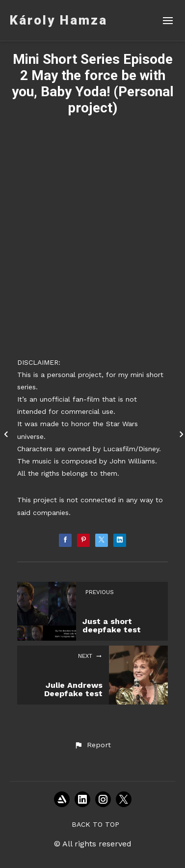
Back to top (95, 824)
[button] (92, 745)
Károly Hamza (59, 20)
